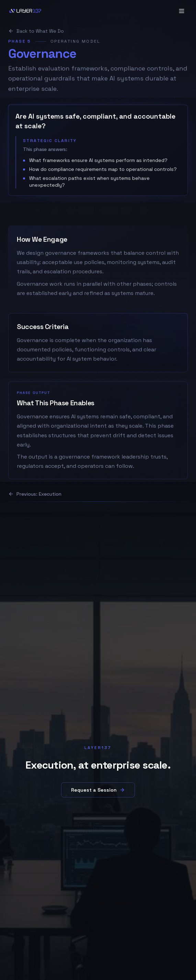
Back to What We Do (36, 33)
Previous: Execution (35, 494)
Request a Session (98, 790)
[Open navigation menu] (182, 11)
